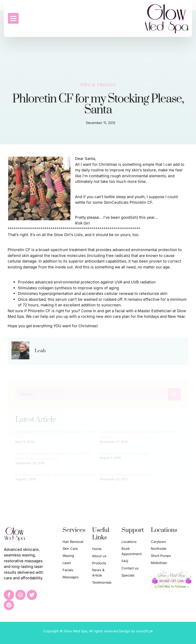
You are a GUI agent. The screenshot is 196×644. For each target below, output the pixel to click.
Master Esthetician (155, 311)
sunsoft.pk (144, 631)
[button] (13, 18)
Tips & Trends (98, 85)
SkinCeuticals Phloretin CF (128, 202)
